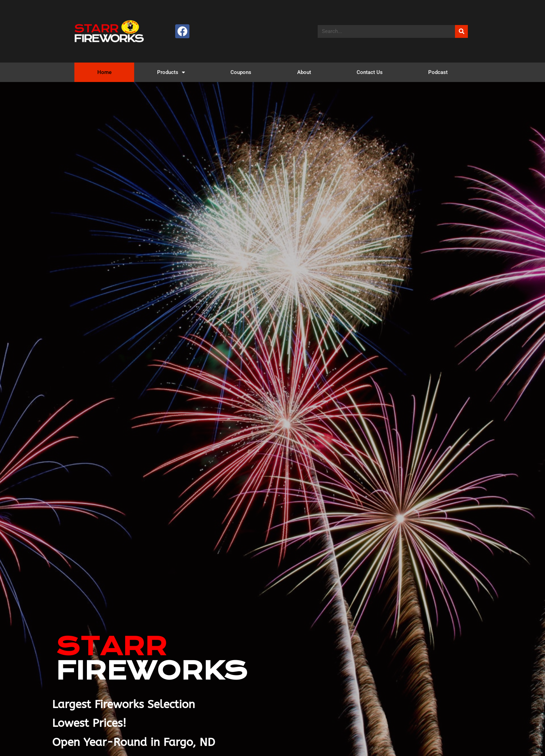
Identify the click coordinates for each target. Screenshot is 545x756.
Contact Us (370, 72)
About (304, 72)
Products (171, 72)
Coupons (241, 72)
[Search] (461, 31)
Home (104, 72)
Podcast (438, 72)
